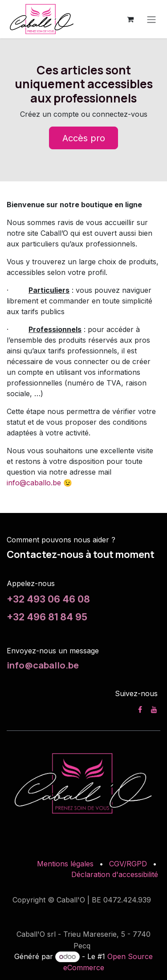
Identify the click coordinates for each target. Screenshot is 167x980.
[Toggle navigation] (151, 19)
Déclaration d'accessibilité (115, 874)
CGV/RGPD (128, 864)
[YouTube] (154, 709)
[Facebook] (140, 709)
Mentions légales (65, 864)
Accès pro (84, 138)
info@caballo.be (34, 483)
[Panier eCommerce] (130, 19)
